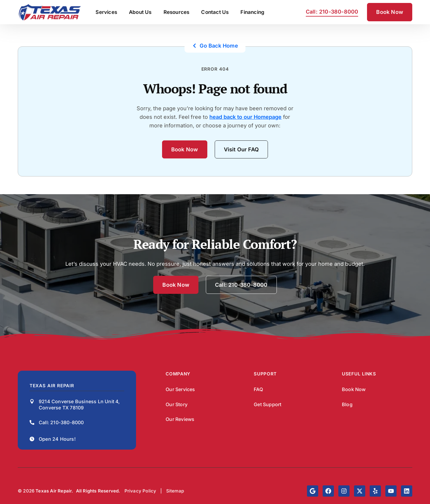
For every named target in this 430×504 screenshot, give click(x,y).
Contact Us (215, 12)
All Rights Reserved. (98, 491)
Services (106, 12)
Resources (177, 12)
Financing (252, 12)
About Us (140, 12)
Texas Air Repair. (54, 491)
